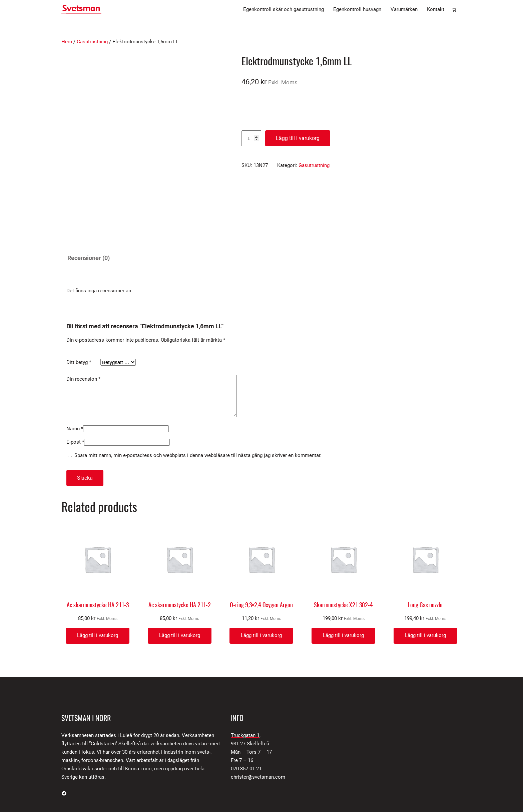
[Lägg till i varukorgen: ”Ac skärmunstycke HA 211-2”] (180, 587)
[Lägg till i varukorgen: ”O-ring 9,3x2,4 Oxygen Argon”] (261, 587)
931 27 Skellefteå (250, 695)
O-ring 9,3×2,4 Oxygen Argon (261, 557)
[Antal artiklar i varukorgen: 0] (454, 10)
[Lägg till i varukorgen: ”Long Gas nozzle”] (425, 587)
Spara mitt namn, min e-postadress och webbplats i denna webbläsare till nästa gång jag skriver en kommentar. (198, 407)
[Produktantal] (251, 138)
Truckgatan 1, (246, 687)
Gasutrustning (92, 42)
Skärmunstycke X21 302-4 (343, 557)
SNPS (152, 770)
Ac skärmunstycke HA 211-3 (98, 557)
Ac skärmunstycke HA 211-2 (180, 557)
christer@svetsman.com (258, 729)
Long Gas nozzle (425, 557)
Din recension (83, 323)
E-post (75, 394)
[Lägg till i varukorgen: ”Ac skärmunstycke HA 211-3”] (98, 587)
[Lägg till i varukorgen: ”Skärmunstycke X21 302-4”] (343, 587)
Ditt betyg (79, 306)
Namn (75, 380)
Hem (67, 42)
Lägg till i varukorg (298, 138)
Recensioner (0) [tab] (89, 201)
